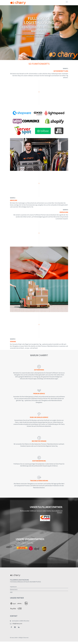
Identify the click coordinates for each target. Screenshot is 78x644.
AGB (11, 592)
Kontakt (39, 44)
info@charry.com (17, 624)
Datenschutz (14, 589)
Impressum (13, 587)
